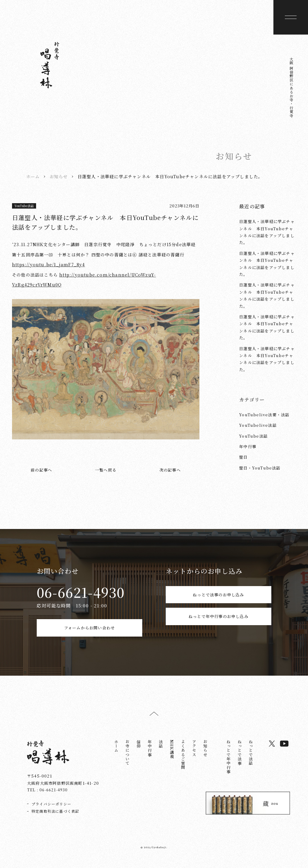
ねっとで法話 (251, 759)
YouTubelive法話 (258, 425)
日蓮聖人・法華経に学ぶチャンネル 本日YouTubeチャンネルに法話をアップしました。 (267, 232)
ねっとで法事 (240, 759)
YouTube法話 (24, 206)
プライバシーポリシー (51, 810)
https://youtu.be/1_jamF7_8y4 (49, 264)
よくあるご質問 (183, 761)
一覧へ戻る (106, 470)
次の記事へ (170, 470)
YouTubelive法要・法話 (264, 414)
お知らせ (59, 176)
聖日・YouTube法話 (260, 468)
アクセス (194, 755)
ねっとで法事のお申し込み (218, 598)
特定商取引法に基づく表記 (55, 818)
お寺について (127, 759)
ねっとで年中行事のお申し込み (219, 631)
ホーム (33, 176)
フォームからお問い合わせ (89, 631)
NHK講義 (172, 756)
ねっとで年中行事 (228, 763)
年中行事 (248, 446)
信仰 (139, 750)
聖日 (243, 457)
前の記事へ (41, 470)
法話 (161, 750)
